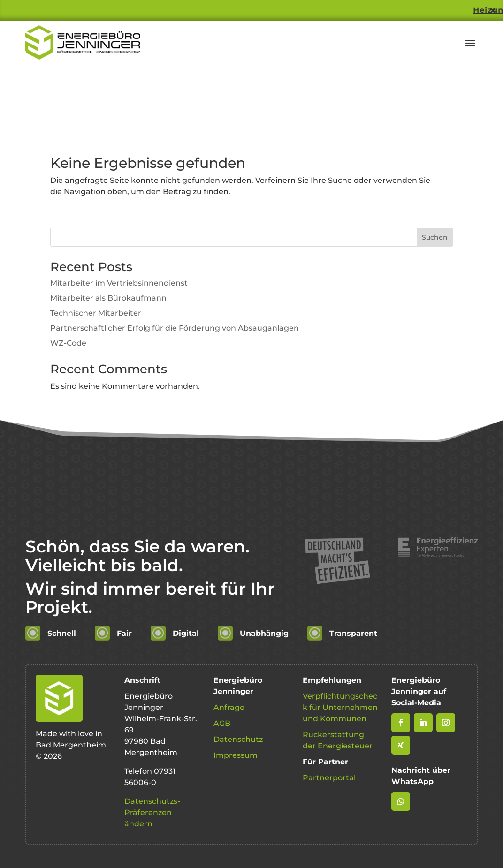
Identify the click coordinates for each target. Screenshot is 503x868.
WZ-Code (68, 343)
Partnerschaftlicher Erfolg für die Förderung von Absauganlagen (175, 328)
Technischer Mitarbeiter (96, 313)
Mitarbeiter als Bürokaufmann (108, 298)
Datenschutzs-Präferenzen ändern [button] (152, 812)
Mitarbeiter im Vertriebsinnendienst (119, 283)
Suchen (435, 237)
